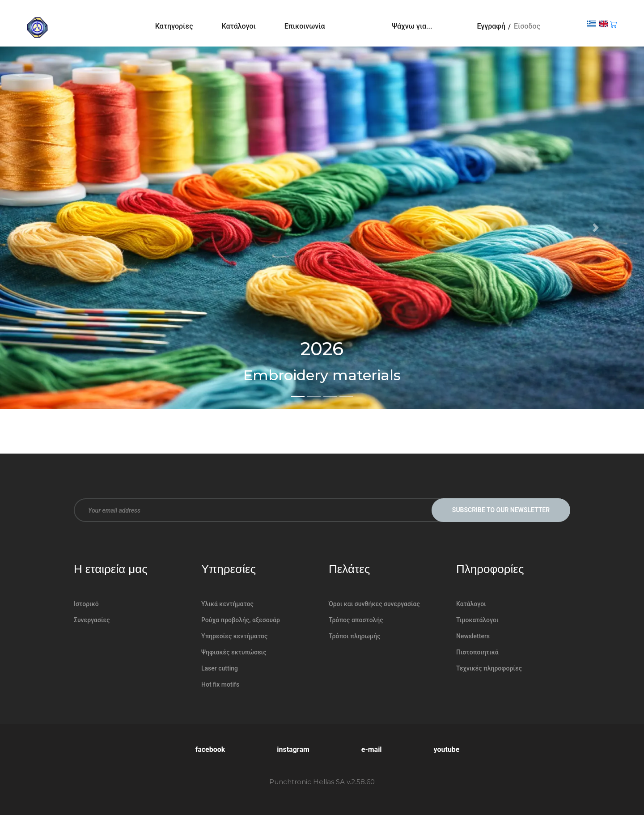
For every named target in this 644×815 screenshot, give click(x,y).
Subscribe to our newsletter (501, 510)
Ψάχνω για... (412, 26)
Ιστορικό (86, 604)
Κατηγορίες (174, 26)
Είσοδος (527, 26)
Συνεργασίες (92, 620)
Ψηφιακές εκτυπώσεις (234, 652)
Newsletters (473, 636)
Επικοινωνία (305, 26)
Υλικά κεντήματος (227, 604)
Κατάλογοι (239, 26)
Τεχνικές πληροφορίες (489, 668)
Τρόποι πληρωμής (355, 636)
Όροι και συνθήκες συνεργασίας (374, 604)
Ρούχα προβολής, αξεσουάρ (241, 620)
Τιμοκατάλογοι (477, 620)
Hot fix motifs (220, 684)
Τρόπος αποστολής (356, 620)
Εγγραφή (491, 26)
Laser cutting (220, 668)
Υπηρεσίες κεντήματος (234, 636)
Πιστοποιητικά (477, 652)
